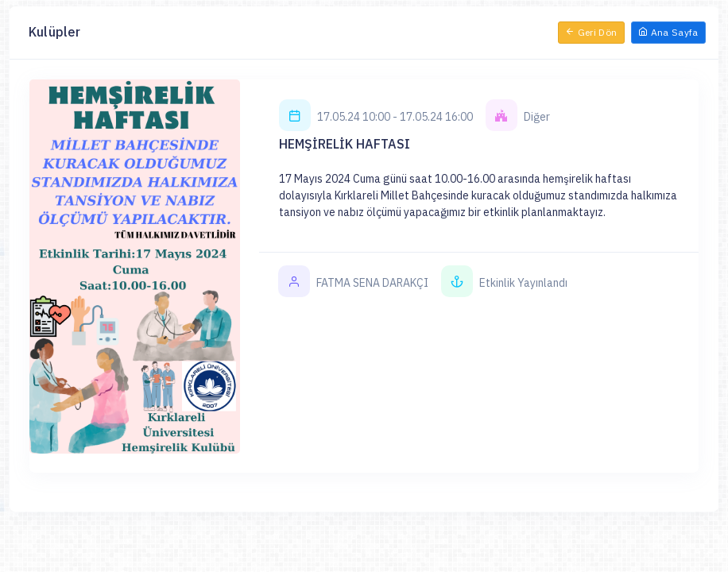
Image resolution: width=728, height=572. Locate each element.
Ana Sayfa (668, 32)
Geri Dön (591, 32)
